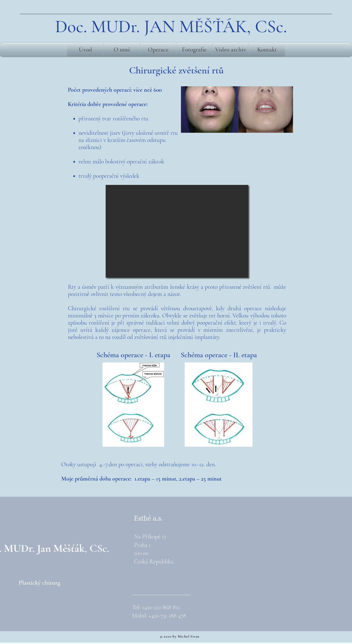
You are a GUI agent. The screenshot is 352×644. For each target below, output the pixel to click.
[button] (177, 231)
